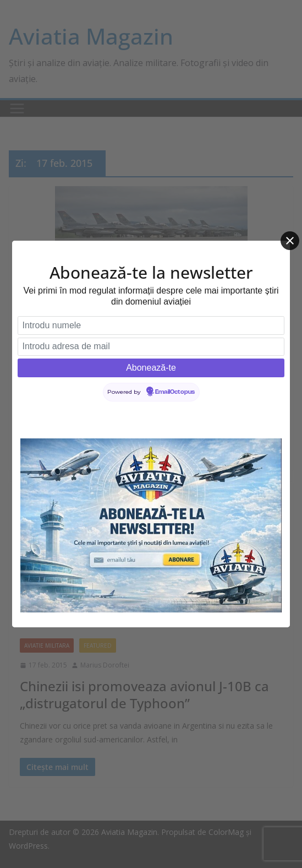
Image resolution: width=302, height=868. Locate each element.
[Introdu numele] (151, 325)
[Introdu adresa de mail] (151, 347)
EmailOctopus (175, 392)
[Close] (290, 241)
